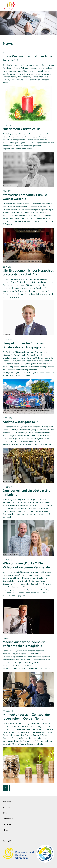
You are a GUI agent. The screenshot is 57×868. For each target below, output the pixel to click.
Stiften (6, 813)
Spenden (7, 807)
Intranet (6, 830)
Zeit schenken (9, 802)
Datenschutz (8, 819)
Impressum (7, 824)
